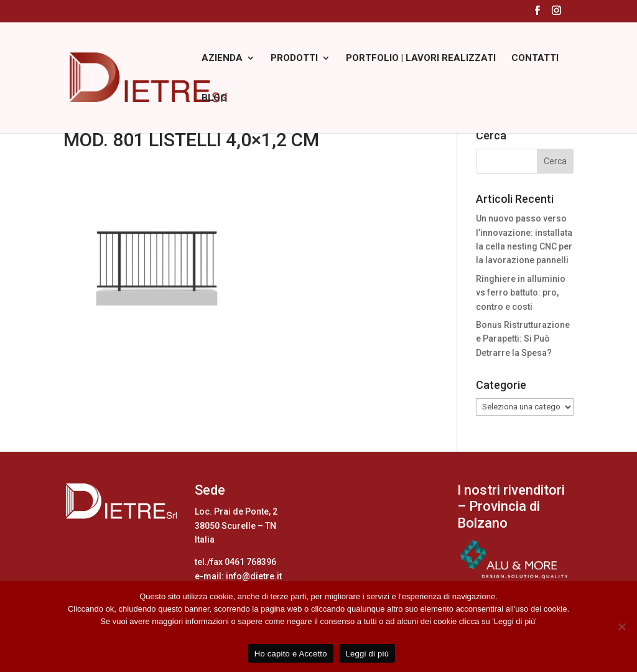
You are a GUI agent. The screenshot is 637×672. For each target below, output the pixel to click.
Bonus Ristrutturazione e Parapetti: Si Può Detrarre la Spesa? (523, 339)
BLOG (214, 98)
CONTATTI (535, 58)
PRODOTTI (294, 58)
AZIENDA (222, 58)
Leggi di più (368, 654)
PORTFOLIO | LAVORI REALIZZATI (421, 58)
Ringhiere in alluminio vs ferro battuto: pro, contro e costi (521, 293)
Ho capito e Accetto (291, 654)
